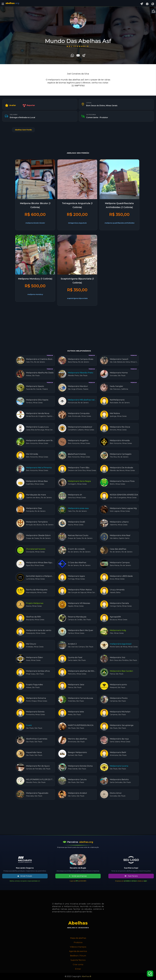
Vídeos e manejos (78, 947)
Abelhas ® (86, 976)
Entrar (78, 969)
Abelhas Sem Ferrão (23, 130)
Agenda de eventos (78, 951)
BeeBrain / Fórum (78, 956)
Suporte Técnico (78, 960)
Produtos (78, 942)
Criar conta (78, 965)
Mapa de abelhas (78, 938)
